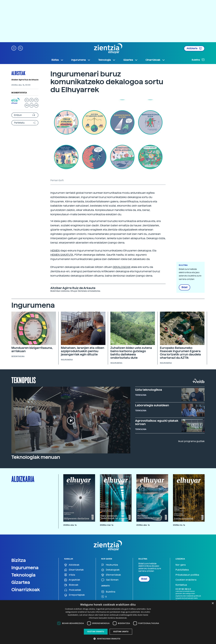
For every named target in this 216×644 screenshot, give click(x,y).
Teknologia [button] (107, 60)
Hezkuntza (110, 565)
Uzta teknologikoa (149, 390)
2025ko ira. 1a (179, 525)
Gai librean (110, 580)
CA (32, 105)
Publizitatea (182, 570)
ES (31, 100)
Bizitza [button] (57, 60)
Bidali (184, 287)
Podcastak (73, 590)
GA (36, 105)
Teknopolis (24, 380)
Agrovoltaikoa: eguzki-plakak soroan (157, 422)
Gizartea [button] (130, 60)
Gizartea (21, 582)
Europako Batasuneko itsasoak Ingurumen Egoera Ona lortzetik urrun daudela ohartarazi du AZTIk (180, 353)
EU (27, 100)
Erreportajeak (74, 595)
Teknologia (23, 575)
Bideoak (71, 585)
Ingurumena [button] (81, 60)
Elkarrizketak (74, 570)
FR (36, 100)
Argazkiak (72, 580)
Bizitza (19, 560)
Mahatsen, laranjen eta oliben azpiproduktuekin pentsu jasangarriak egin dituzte (83, 351)
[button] (14, 48)
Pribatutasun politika (187, 575)
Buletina (198, 60)
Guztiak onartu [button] (96, 632)
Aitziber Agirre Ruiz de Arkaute (25, 80)
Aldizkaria (194, 48)
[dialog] (108, 622)
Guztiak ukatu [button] (121, 632)
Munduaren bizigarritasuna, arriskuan (32, 349)
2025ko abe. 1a (143, 525)
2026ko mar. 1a (107, 525)
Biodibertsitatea (19, 93)
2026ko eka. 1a (70, 525)
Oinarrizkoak (26, 590)
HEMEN (55, 250)
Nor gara (181, 565)
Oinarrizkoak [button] (155, 60)
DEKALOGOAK (122, 267)
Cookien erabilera (186, 580)
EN (27, 105)
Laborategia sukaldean (152, 405)
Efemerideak (111, 575)
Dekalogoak (110, 570)
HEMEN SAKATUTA (62, 255)
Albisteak (18, 73)
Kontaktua (181, 585)
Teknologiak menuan (36, 457)
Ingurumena (25, 568)
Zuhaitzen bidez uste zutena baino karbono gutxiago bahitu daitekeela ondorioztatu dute (131, 353)
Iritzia (70, 575)
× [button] (213, 603)
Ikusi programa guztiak (191, 441)
